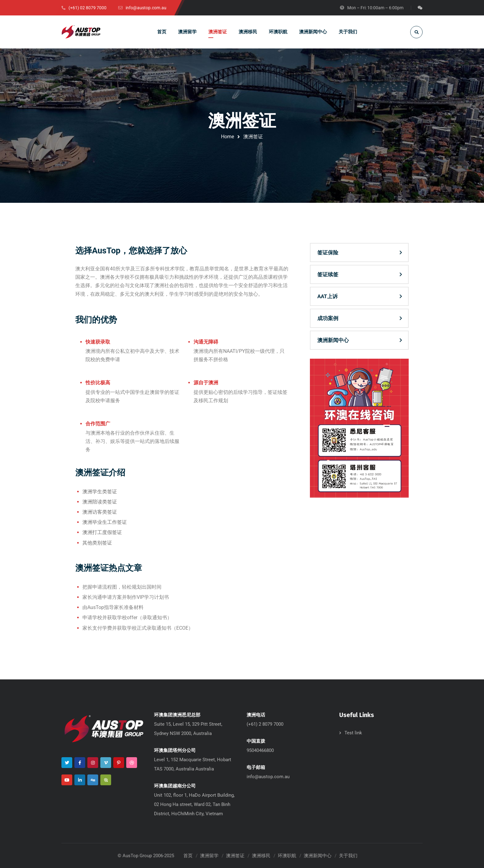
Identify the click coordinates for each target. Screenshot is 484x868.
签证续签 (328, 274)
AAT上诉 (328, 296)
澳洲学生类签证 (100, 492)
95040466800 (260, 750)
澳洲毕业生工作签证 (105, 522)
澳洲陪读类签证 (100, 502)
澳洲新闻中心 (333, 340)
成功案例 (328, 318)
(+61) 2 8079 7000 (265, 724)
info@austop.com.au (268, 777)
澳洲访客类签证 (100, 512)
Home (227, 137)
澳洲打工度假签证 (102, 532)
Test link (353, 733)
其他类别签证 (97, 543)
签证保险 (328, 252)
